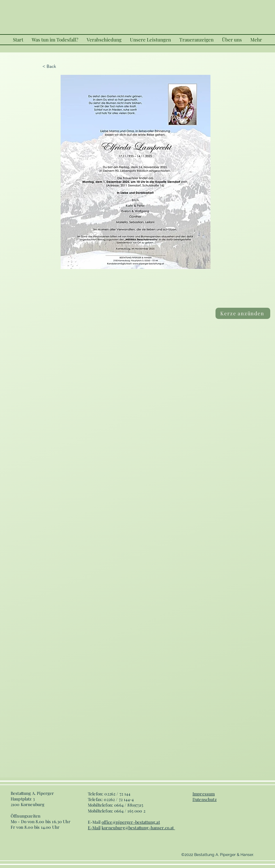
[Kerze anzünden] (243, 313)
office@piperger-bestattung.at (131, 822)
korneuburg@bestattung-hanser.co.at (138, 828)
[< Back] (61, 66)
